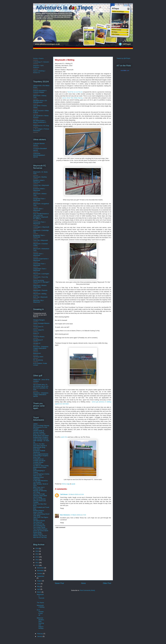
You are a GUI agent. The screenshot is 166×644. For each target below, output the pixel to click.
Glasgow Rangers (39, 320)
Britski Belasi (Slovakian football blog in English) (41, 436)
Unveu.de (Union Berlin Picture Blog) (41, 531)
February (40, 634)
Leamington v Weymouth (41, 227)
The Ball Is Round (39, 521)
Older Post (107, 583)
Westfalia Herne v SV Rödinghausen (40, 101)
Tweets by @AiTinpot (123, 58)
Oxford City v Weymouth (41, 185)
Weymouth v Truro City (41, 277)
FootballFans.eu (38, 459)
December (41, 568)
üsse (41, 91)
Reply (62, 508)
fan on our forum (75, 92)
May (39, 586)
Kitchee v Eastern (38, 58)
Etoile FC (36, 333)
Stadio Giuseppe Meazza (41, 323)
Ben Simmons (65, 515)
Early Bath (37, 449)
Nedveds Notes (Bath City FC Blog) (40, 496)
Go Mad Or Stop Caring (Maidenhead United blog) (41, 467)
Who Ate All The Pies (40, 537)
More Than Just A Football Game (39, 488)
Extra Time (37, 457)
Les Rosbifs (37, 482)
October (40, 573)
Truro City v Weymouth (41, 240)
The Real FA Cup (39, 524)
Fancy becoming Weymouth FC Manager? (41, 281)
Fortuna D (36, 91)
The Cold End (38, 522)
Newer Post (59, 583)
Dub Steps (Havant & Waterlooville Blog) (40, 446)
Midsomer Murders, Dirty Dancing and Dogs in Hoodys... (40, 624)
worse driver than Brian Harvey (72, 98)
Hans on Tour (37, 476)
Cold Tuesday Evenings (41, 439)
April (39, 589)
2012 (37, 560)
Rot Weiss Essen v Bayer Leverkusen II (40, 121)
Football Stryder (38, 462)
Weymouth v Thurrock (40, 290)
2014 (37, 554)
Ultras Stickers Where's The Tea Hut (40, 535)
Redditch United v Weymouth (39, 181)
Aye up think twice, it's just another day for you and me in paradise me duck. (41, 387)
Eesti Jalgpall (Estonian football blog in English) (41, 455)
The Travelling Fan (39, 526)
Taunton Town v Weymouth (38, 209)
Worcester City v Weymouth (38, 301)
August (40, 581)
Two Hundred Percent (40, 529)
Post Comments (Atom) (87, 590)
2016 (37, 548)
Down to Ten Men (39, 444)
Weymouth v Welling (40, 294)
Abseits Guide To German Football (39, 431)
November (41, 571)
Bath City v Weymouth (40, 297)
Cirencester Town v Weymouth (39, 223)
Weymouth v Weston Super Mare (40, 286)
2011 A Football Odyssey (41, 426)
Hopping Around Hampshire (38, 478)
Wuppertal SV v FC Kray (41, 126)
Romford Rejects (39, 511)
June (39, 584)
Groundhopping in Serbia (41, 474)
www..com (125, 70)
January (40, 636)
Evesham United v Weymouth (39, 189)
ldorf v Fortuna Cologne (40, 91)
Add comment (60, 527)
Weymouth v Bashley (40, 177)
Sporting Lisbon (38, 357)
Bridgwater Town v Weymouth (39, 236)
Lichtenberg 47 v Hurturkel (41, 62)
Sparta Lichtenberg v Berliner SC (39, 72)
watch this (64, 437)
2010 (37, 565)
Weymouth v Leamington (41, 274)
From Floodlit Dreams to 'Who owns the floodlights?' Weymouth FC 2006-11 (41, 216)
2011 (37, 563)
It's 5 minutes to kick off (40, 613)
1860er (35, 424)
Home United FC (39, 330)
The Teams (40, 603)
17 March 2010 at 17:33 (78, 515)
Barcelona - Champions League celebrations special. (41, 348)
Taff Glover (64, 494)
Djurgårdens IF (38, 340)
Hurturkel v (38, 66)
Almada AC (37, 343)
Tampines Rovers (39, 337)
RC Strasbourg (38, 360)
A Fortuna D (37, 148)
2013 (37, 557)
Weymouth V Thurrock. (40, 597)
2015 (37, 551)
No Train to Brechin (39, 499)
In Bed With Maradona (40, 481)
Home (83, 583)
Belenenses (37, 353)
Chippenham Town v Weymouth (40, 270)
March (39, 592)
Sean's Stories (38, 512)
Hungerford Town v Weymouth (39, 199)
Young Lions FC (38, 327)
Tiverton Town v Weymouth (38, 255)
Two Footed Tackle (39, 527)
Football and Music (39, 461)
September (41, 576)
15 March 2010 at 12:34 (76, 494)
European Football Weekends (39, 451)
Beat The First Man (39, 434)
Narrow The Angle (39, 494)
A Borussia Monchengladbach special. (39, 155)
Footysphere (37, 464)
